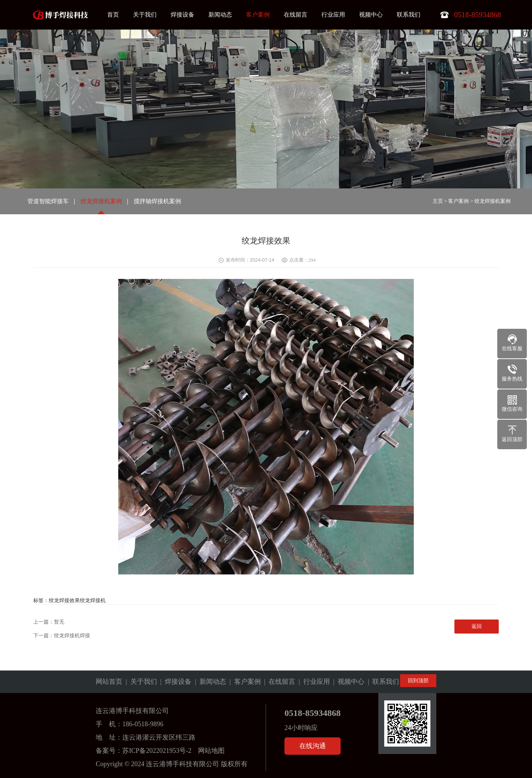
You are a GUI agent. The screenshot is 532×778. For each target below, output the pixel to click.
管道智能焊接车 (48, 201)
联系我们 (409, 15)
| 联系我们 (382, 682)
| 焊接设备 (174, 682)
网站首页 (109, 682)
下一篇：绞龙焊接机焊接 (62, 636)
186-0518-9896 (143, 724)
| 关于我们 (140, 682)
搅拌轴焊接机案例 (157, 201)
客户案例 (258, 15)
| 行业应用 (313, 682)
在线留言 (296, 15)
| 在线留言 (278, 682)
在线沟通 (313, 746)
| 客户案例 (243, 682)
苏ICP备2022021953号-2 (157, 751)
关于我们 (145, 15)
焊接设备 (183, 15)
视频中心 (371, 15)
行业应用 (333, 15)
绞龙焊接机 (93, 600)
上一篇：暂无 (49, 622)
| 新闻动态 (209, 682)
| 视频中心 (347, 682)
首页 (113, 15)
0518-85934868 (313, 713)
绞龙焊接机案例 (101, 201)
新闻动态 (220, 15)
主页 (438, 201)
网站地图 (211, 751)
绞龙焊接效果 (64, 600)
